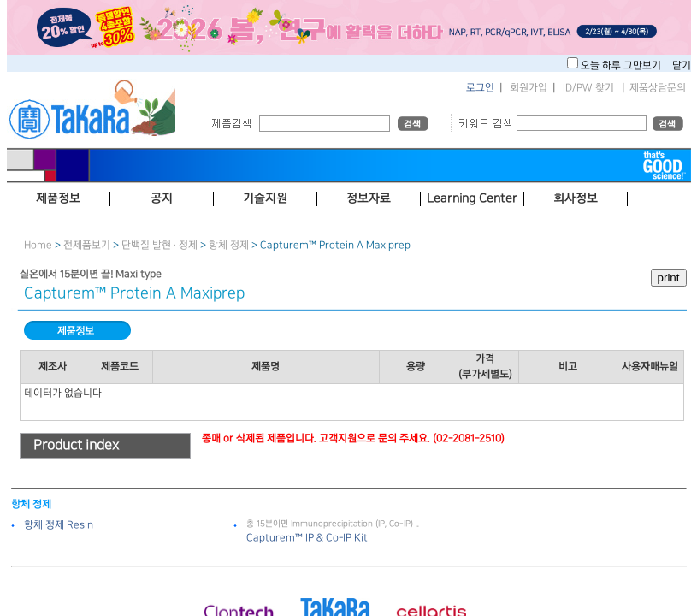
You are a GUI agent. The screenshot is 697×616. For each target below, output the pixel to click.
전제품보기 (87, 245)
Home (38, 245)
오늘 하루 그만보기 (622, 65)
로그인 (480, 88)
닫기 (682, 65)
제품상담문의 (658, 88)
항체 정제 (229, 245)
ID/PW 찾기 (588, 88)
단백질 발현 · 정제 (159, 245)
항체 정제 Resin (59, 525)
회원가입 (529, 88)
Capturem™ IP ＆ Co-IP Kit (307, 538)
